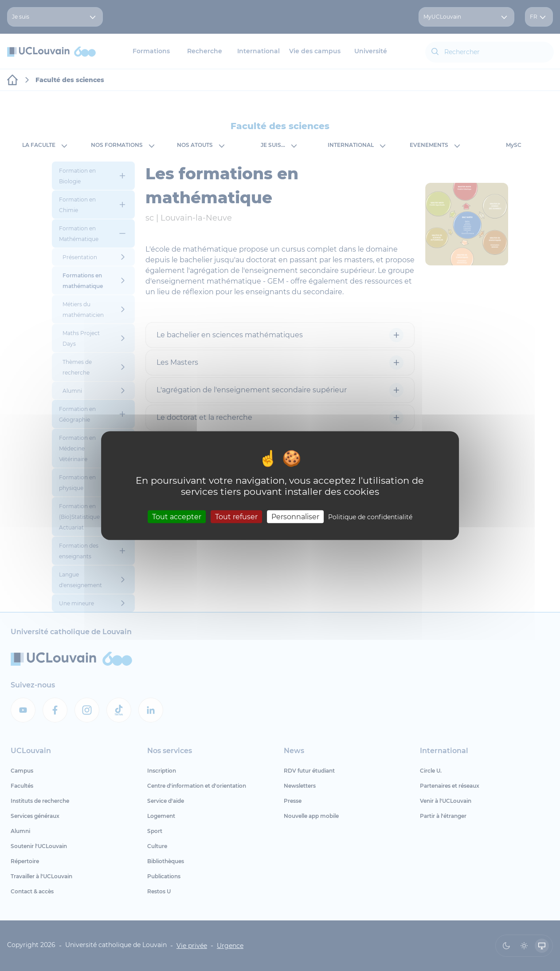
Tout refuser (236, 516)
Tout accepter (177, 516)
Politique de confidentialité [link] (370, 517)
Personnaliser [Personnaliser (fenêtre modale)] (295, 516)
